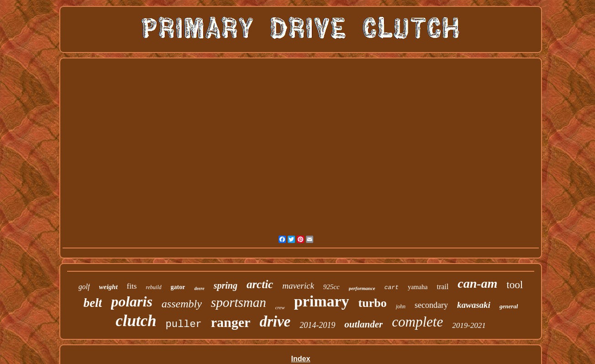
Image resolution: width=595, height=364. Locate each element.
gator (178, 287)
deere (199, 288)
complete (417, 322)
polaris (132, 301)
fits (132, 286)
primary (322, 301)
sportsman (239, 302)
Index (301, 359)
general (509, 306)
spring (226, 285)
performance (362, 288)
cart (392, 288)
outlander (363, 324)
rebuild (153, 287)
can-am (477, 283)
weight (108, 287)
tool (515, 285)
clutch (136, 321)
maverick (298, 286)
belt (93, 303)
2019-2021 (469, 325)
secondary (431, 305)
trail (442, 287)
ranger (231, 322)
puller (184, 324)
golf (84, 287)
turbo (373, 303)
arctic (260, 284)
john (401, 306)
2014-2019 (317, 325)
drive (275, 322)
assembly (182, 304)
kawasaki (474, 305)
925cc (332, 287)
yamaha (418, 287)
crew (280, 307)
